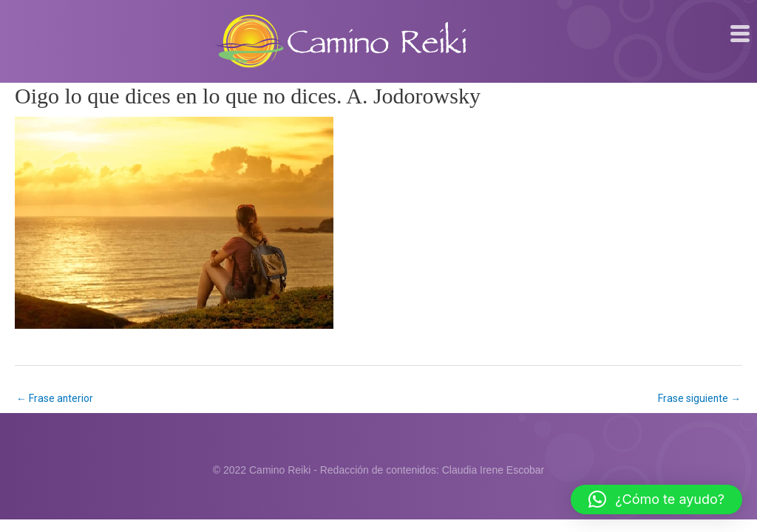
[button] (656, 499)
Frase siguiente (699, 398)
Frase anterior (55, 398)
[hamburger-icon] (740, 34)
